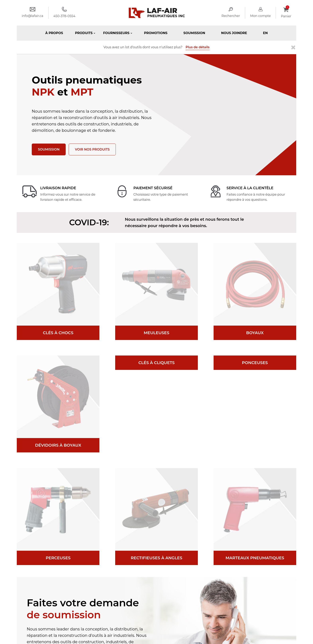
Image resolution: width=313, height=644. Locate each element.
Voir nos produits (92, 149)
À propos (54, 33)
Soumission (194, 33)
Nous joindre (234, 33)
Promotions (156, 33)
